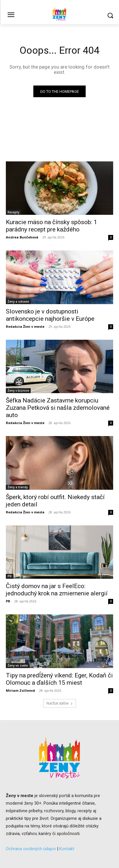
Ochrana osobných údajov (31, 849)
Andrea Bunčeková (22, 237)
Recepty (13, 212)
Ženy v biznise (18, 391)
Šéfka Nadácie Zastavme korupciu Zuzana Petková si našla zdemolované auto (58, 408)
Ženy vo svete (18, 665)
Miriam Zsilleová (20, 690)
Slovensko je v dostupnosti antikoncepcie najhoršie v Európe (50, 315)
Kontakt (67, 849)
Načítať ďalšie (60, 703)
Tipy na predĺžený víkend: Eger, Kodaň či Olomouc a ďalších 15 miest (59, 679)
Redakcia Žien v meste (25, 326)
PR (10, 576)
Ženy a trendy (18, 487)
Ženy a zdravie (18, 301)
